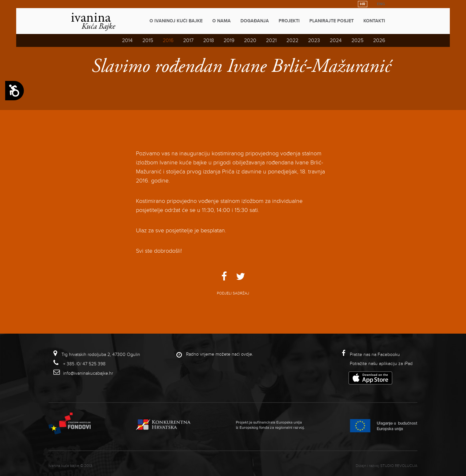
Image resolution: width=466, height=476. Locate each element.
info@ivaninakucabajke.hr (88, 373)
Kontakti (374, 21)
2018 (209, 40)
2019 (229, 40)
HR (363, 4)
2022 (292, 40)
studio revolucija (399, 466)
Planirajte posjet (332, 21)
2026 (379, 40)
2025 (357, 40)
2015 (148, 40)
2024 (336, 40)
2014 (127, 40)
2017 (188, 40)
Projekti (289, 21)
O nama (222, 21)
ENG (381, 4)
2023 (314, 40)
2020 (250, 40)
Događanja (255, 21)
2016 (168, 40)
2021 (271, 40)
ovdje (247, 354)
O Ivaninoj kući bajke (176, 21)
